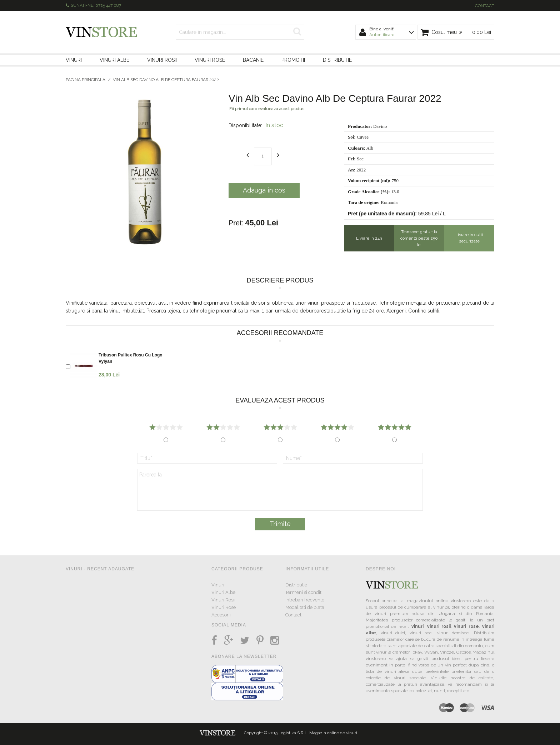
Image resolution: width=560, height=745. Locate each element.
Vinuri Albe (114, 60)
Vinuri (74, 60)
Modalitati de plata (305, 607)
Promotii (293, 60)
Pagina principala (86, 80)
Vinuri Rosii (162, 60)
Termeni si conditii (304, 592)
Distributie (337, 60)
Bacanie (253, 60)
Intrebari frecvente (305, 600)
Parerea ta (280, 490)
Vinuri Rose (210, 60)
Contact (485, 6)
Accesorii (221, 615)
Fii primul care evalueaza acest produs (267, 109)
